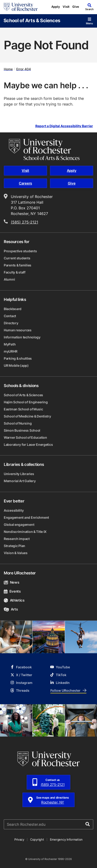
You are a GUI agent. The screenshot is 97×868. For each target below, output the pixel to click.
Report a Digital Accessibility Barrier (64, 126)
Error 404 (24, 69)
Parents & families (18, 265)
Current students (17, 258)
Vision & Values (16, 553)
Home (8, 69)
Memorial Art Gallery (20, 481)
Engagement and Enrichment (26, 517)
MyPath (10, 344)
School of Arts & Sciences (32, 20)
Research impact (17, 539)
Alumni (9, 279)
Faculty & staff (15, 272)
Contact (10, 316)
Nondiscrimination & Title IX (25, 532)
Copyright (37, 839)
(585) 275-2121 (24, 222)
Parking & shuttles (18, 358)
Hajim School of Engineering (26, 402)
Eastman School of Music (23, 409)
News (11, 582)
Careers (25, 183)
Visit (66, 7)
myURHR (10, 351)
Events (12, 591)
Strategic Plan (14, 546)
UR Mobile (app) (16, 365)
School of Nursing (18, 423)
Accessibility (14, 510)
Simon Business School (22, 430)
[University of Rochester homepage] (21, 7)
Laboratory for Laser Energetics (28, 445)
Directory (11, 323)
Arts (11, 609)
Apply (56, 7)
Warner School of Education (25, 437)
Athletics (14, 600)
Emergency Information (66, 839)
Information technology (22, 337)
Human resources (18, 330)
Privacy (19, 839)
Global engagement (19, 525)
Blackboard (13, 309)
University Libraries (19, 474)
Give (76, 7)
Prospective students (20, 251)
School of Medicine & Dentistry (27, 416)
